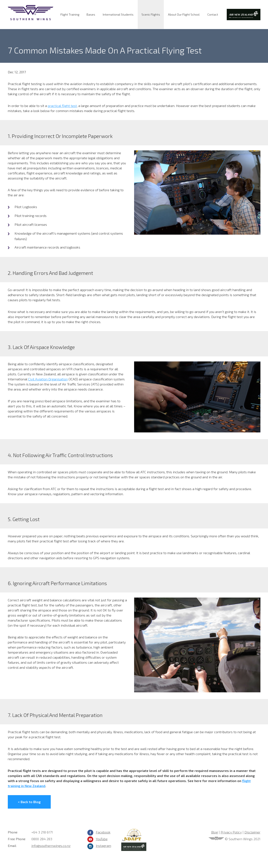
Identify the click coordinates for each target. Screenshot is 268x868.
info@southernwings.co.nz (51, 846)
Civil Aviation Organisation (48, 379)
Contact (213, 14)
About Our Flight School (184, 14)
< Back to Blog (29, 802)
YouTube (102, 839)
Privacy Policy (231, 832)
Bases (91, 14)
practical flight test (62, 106)
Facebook (103, 832)
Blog (215, 832)
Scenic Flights (151, 14)
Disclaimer (252, 832)
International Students (118, 14)
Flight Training (70, 14)
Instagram (103, 846)
